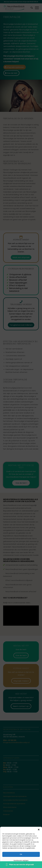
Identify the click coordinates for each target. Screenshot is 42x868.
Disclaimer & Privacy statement (25, 865)
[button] (39, 830)
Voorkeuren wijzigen (21, 860)
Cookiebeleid (9, 865)
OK (21, 854)
